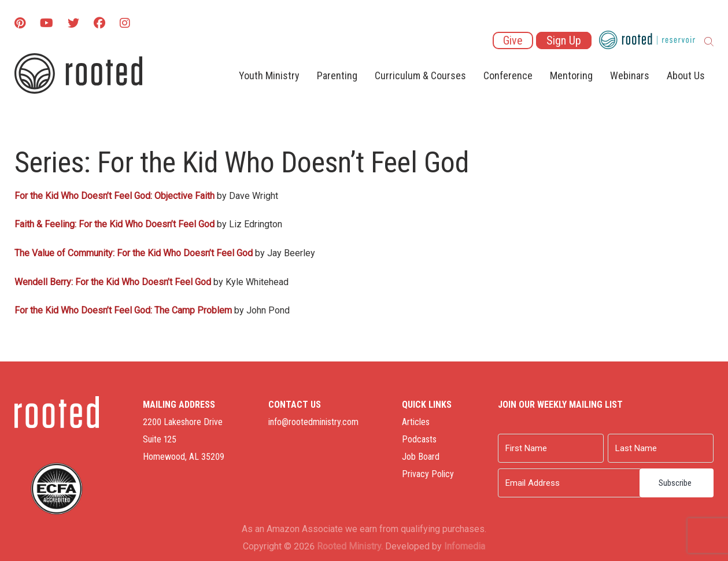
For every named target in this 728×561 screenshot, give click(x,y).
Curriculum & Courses (420, 75)
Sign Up (564, 40)
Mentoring (571, 75)
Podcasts (419, 439)
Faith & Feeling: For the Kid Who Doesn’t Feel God (114, 224)
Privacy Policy (428, 474)
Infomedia (465, 546)
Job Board (421, 457)
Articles (416, 422)
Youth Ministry (269, 75)
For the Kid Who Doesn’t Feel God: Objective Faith (114, 196)
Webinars (630, 75)
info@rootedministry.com (313, 422)
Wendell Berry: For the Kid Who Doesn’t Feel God (113, 282)
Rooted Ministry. (350, 546)
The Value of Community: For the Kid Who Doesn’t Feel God (134, 253)
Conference (508, 75)
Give (513, 40)
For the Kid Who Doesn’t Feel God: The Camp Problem (123, 310)
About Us (686, 75)
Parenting (337, 75)
